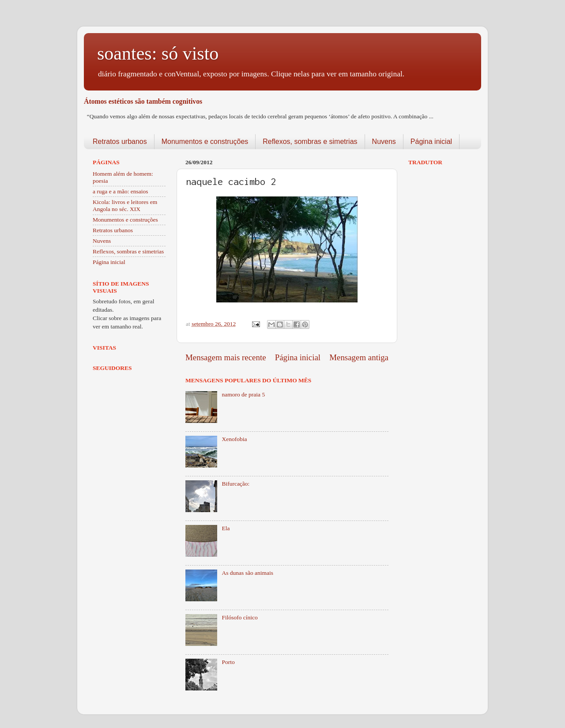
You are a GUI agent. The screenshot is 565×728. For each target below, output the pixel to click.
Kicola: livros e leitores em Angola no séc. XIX (125, 206)
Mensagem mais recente (226, 357)
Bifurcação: (235, 484)
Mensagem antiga (359, 357)
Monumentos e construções (205, 141)
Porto (228, 662)
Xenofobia (234, 439)
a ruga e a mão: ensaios (121, 191)
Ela (226, 528)
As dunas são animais (247, 573)
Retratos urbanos (120, 141)
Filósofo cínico (239, 617)
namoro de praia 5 (243, 394)
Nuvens (384, 141)
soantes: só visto (158, 53)
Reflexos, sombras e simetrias (310, 141)
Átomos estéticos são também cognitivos (143, 101)
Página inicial (431, 141)
